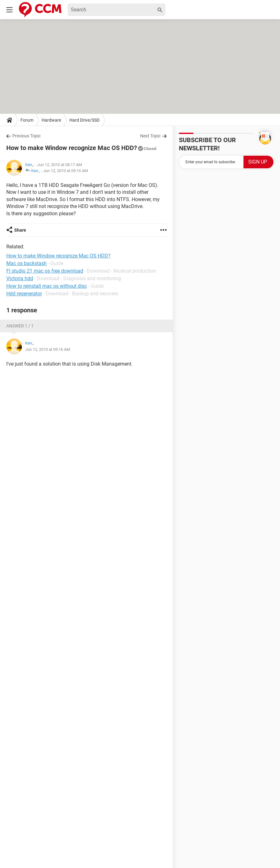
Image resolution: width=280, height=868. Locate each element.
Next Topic (150, 136)
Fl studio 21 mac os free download (45, 271)
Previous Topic (26, 136)
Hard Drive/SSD (84, 120)
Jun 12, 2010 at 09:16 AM (66, 171)
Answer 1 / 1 (20, 326)
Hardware (51, 120)
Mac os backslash (26, 263)
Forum (27, 120)
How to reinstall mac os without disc (47, 286)
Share (20, 230)
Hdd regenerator (24, 294)
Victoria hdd (20, 278)
